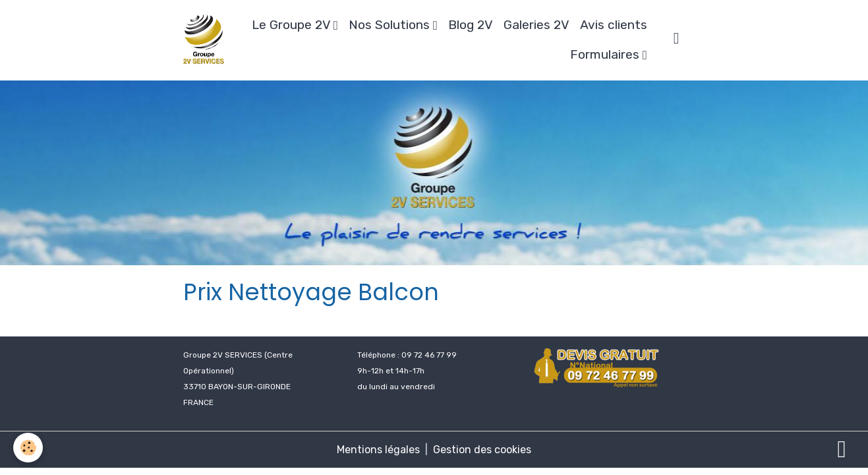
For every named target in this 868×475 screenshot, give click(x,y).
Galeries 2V (536, 25)
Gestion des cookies (482, 450)
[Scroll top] (842, 449)
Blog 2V (471, 25)
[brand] (204, 40)
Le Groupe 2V (293, 25)
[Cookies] (28, 448)
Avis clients (614, 25)
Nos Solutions (391, 25)
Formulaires (606, 54)
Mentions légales (378, 450)
